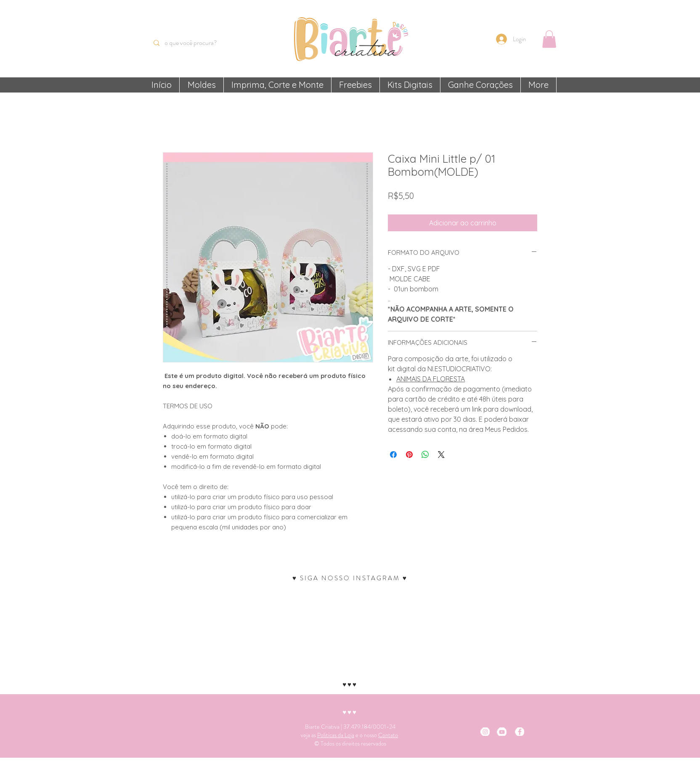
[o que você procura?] (196, 43)
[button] (549, 39)
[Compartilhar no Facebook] (393, 455)
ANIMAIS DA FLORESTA (431, 379)
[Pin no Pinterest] (409, 455)
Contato (388, 735)
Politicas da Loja (336, 735)
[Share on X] (441, 455)
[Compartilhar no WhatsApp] (425, 455)
